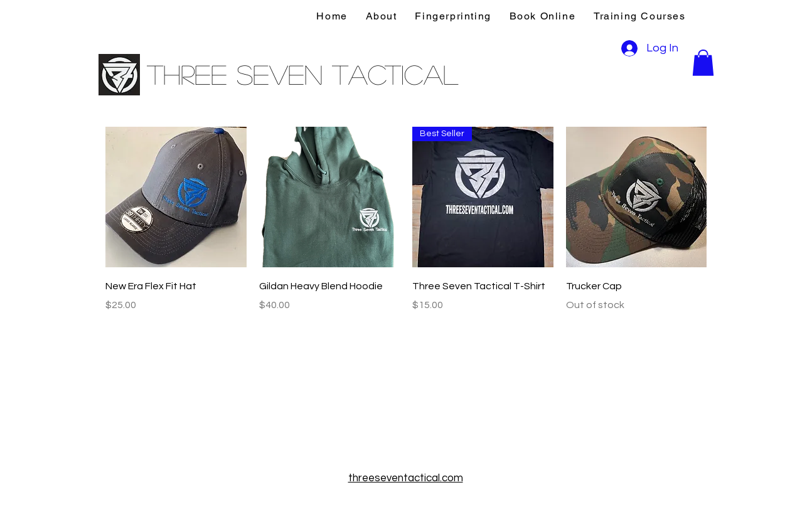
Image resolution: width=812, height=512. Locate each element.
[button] (703, 63)
